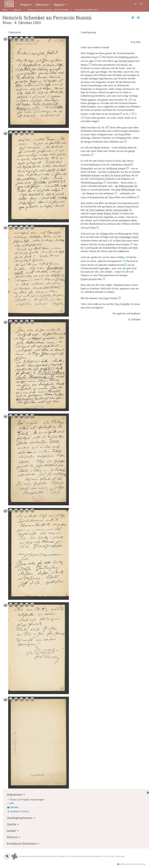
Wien (83, 172)
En (141, 4)
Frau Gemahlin (122, 304)
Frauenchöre (87, 168)
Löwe (83, 197)
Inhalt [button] (11, 831)
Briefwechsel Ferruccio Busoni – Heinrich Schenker (48, 10)
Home (5, 10)
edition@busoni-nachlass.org (133, 864)
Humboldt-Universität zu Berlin (52, 856)
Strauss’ (89, 75)
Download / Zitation (20, 811)
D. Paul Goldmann (95, 210)
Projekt (25, 5)
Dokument (15, 794)
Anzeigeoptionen (20, 818)
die (124, 186)
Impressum (120, 856)
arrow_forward (138, 18)
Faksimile (14, 807)
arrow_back (133, 18)
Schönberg (123, 57)
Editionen (42, 5)
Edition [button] (12, 837)
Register (59, 5)
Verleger (91, 53)
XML (12, 803)
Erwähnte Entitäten (22, 843)
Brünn (113, 172)
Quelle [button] (12, 824)
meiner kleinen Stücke (108, 213)
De (135, 4)
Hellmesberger (128, 190)
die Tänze (109, 197)
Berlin (97, 148)
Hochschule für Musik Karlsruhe (88, 856)
